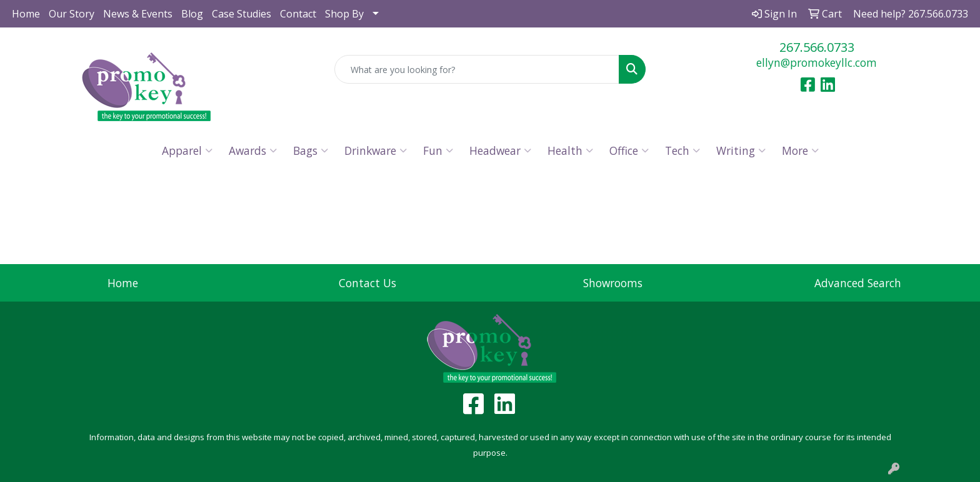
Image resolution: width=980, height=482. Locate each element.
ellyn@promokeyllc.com (817, 62)
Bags (311, 150)
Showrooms (613, 283)
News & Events (138, 14)
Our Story (72, 14)
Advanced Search (858, 283)
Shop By (344, 14)
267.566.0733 (817, 47)
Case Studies (242, 14)
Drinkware (376, 150)
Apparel (187, 150)
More (800, 150)
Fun (438, 150)
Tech (682, 150)
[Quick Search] (477, 69)
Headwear (500, 150)
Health (570, 150)
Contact (298, 14)
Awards (253, 150)
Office (629, 150)
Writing (741, 150)
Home (26, 14)
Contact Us (367, 283)
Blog (192, 14)
